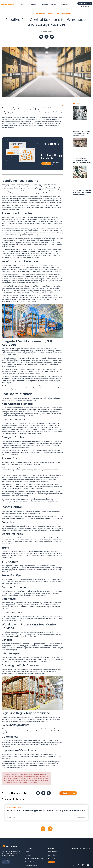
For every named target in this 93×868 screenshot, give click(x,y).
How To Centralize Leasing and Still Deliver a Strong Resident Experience (46, 811)
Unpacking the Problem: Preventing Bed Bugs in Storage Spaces (81, 133)
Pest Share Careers (31, 865)
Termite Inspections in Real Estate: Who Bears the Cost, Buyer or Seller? (82, 160)
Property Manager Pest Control (35, 858)
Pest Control (52, 13)
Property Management (64, 13)
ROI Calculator (53, 858)
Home (27, 852)
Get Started (46, 163)
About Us (28, 855)
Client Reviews (53, 852)
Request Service (85, 3)
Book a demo (52, 855)
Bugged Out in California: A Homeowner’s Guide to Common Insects (82, 192)
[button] (41, 37)
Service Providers (30, 862)
